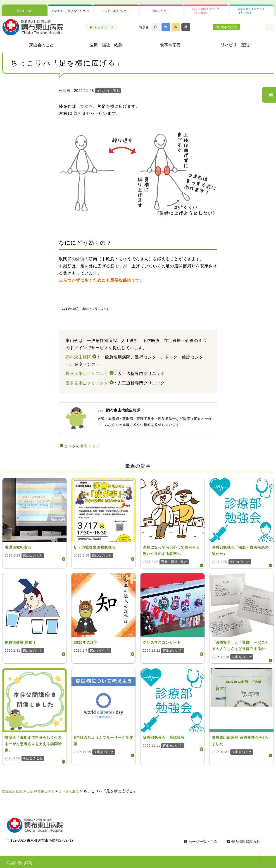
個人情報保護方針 (243, 842)
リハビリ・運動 (235, 45)
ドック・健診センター (115, 11)
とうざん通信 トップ (82, 446)
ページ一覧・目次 (201, 842)
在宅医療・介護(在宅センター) (70, 11)
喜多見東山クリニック (87, 383)
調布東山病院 (25, 11)
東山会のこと (41, 45)
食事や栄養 (170, 45)
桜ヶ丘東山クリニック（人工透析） (206, 11)
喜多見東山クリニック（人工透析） (251, 11)
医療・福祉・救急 (106, 45)
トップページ (101, 27)
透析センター (161, 11)
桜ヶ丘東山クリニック (87, 374)
